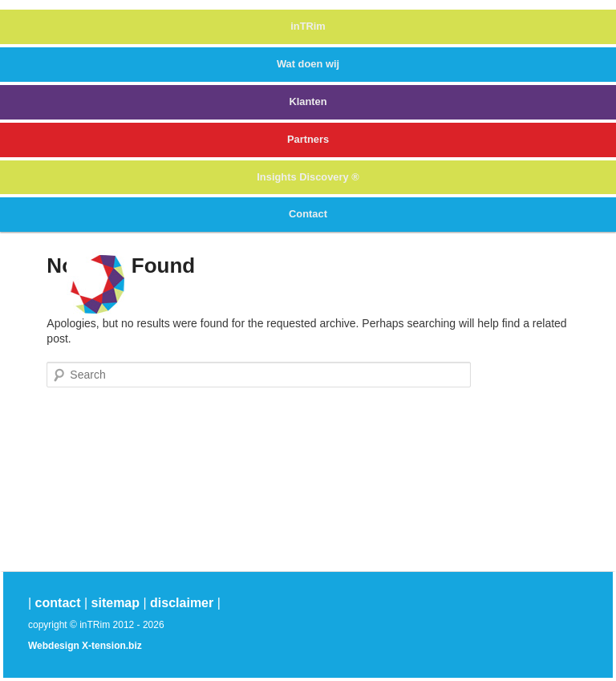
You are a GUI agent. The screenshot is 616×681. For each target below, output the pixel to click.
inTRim (308, 26)
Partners (308, 139)
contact (58, 603)
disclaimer (182, 603)
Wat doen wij (308, 64)
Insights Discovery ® (308, 177)
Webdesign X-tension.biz (85, 646)
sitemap (115, 603)
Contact (308, 214)
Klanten (308, 101)
